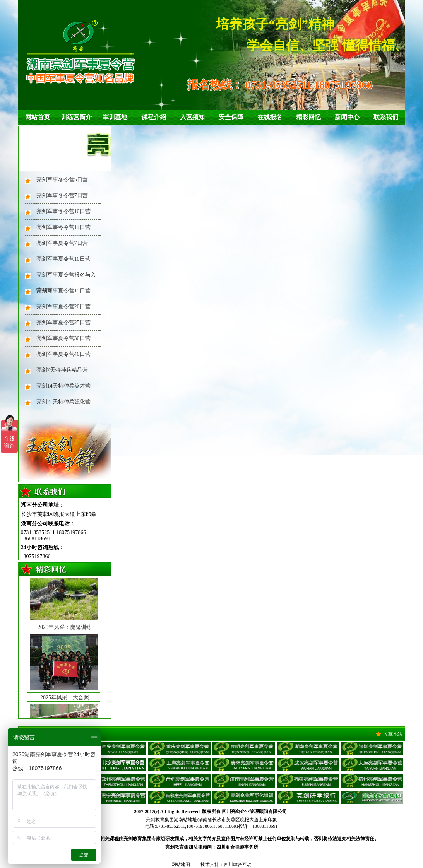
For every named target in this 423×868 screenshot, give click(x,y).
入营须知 (192, 117)
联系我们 (386, 117)
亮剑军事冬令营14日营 (63, 227)
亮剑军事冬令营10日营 (63, 211)
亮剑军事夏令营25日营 (63, 322)
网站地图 (181, 865)
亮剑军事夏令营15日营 (63, 291)
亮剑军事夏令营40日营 (63, 354)
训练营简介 (76, 117)
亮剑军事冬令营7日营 (62, 196)
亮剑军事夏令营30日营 (63, 338)
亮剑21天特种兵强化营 (63, 402)
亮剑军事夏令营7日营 (62, 243)
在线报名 (270, 117)
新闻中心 (347, 117)
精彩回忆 (308, 117)
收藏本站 (393, 734)
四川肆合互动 (238, 865)
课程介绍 (154, 117)
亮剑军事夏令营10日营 (63, 259)
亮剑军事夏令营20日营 (63, 307)
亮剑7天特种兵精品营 (62, 370)
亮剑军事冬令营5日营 (62, 180)
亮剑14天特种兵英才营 (63, 386)
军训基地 (115, 117)
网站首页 (38, 117)
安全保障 (231, 117)
